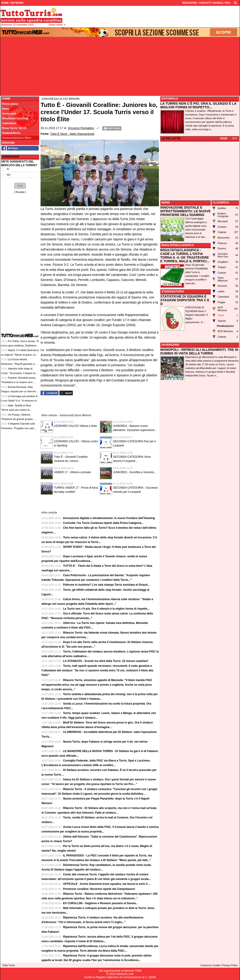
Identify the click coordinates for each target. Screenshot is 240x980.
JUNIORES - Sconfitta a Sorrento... (135, 472)
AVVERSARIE (170, 345)
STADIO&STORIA (173, 292)
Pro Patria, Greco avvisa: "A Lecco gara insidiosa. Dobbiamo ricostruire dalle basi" (20, 346)
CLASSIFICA (221, 203)
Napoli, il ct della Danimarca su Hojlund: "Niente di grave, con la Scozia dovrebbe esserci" (20, 355)
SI (8, 169)
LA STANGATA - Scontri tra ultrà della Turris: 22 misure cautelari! (106, 661)
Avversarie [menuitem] (9, 114)
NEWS (166, 203)
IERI (235, 139)
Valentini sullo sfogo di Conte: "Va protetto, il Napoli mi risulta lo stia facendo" (18, 373)
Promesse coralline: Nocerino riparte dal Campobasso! (99, 889)
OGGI (224, 139)
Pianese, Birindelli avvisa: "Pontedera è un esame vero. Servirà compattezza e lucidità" (18, 382)
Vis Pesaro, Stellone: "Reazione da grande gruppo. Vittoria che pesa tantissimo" (17, 419)
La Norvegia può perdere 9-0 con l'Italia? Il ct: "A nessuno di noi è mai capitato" (20, 401)
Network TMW (133, 971)
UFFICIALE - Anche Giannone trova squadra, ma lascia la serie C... (107, 884)
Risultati (20, 192)
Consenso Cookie (210, 965)
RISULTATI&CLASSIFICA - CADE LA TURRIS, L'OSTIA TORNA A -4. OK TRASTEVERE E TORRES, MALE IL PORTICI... (185, 256)
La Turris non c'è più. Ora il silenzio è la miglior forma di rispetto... (106, 609)
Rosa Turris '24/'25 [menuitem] (14, 128)
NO (9, 175)
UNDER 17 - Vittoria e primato (72, 472)
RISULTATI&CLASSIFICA (178, 245)
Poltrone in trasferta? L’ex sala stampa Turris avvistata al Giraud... (107, 585)
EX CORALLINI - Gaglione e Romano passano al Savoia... (101, 903)
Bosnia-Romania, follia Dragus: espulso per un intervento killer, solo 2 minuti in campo (20, 391)
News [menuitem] (6, 109)
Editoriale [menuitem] (8, 143)
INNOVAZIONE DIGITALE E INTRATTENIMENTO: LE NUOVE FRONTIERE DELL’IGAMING (186, 211)
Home (6, 99)
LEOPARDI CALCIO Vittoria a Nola (75, 426)
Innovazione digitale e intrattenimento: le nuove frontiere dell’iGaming (109, 518)
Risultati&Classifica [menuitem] (15, 118)
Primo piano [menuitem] (10, 104)
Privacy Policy (230, 965)
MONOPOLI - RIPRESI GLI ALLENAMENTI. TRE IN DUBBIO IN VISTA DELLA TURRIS (199, 351)
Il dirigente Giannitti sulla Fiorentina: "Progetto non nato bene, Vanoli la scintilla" (18, 428)
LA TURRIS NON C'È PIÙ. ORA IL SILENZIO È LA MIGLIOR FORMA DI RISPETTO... (198, 105)
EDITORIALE (170, 99)
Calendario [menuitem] (9, 123)
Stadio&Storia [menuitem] (11, 133)
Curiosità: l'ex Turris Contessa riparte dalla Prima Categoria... (103, 523)
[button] (20, 186)
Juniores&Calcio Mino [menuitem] (17, 138)
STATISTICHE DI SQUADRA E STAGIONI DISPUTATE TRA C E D (185, 300)
